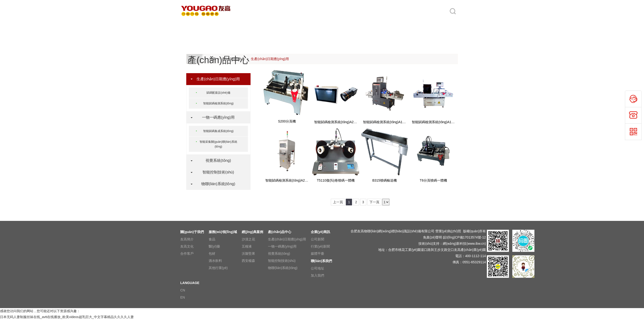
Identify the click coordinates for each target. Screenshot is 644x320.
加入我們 (317, 275)
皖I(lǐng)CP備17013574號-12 (464, 237)
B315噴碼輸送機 (385, 180)
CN (183, 290)
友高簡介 (187, 239)
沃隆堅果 (248, 254)
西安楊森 (248, 261)
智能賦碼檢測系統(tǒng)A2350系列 (291, 180)
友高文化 (187, 246)
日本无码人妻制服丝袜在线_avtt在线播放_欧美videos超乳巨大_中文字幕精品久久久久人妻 (67, 317)
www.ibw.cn (476, 244)
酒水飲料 (215, 261)
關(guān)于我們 (226, 24)
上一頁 (338, 202)
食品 (212, 239)
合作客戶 (187, 254)
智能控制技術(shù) (216, 172)
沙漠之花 (248, 239)
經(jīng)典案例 (297, 24)
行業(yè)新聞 (320, 246)
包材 (212, 254)
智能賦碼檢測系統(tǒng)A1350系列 (438, 122)
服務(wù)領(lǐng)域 (264, 24)
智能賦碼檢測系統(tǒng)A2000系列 (340, 122)
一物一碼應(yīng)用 (216, 117)
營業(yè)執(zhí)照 (448, 231)
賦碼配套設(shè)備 (218, 93)
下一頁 (374, 202)
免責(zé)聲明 (433, 237)
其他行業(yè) (218, 268)
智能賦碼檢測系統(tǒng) (218, 103)
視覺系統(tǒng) (216, 160)
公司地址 (317, 268)
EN (183, 297)
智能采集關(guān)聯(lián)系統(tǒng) (218, 144)
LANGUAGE (438, 24)
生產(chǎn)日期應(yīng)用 (270, 59)
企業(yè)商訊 (367, 24)
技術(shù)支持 (429, 244)
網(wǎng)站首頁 (191, 24)
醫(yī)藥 (214, 246)
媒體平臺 (317, 254)
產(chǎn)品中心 (333, 24)
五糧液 (247, 246)
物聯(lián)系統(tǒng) (216, 184)
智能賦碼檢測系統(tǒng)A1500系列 (389, 122)
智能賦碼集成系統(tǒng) (218, 131)
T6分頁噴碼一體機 (433, 180)
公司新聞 (317, 239)
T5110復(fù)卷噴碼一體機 (336, 180)
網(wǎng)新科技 (455, 244)
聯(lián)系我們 (404, 24)
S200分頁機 (287, 121)
